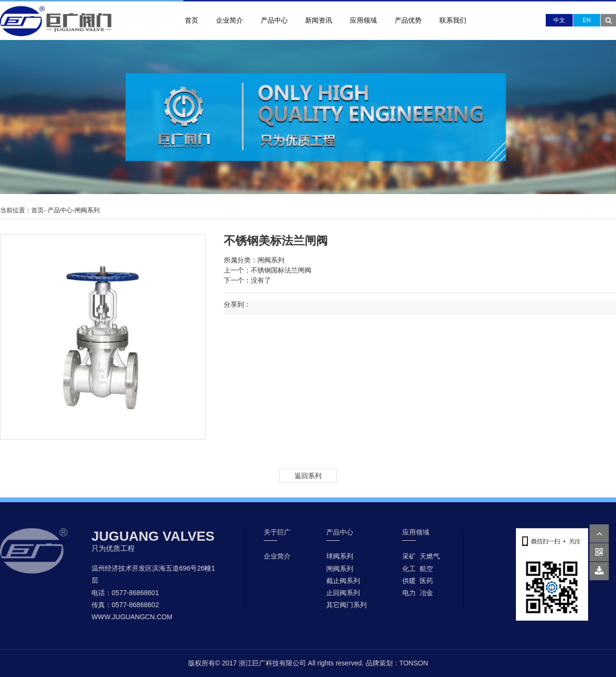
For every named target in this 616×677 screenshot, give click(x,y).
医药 (426, 581)
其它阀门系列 (346, 605)
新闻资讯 (319, 20)
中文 (559, 20)
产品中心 (274, 20)
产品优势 (408, 20)
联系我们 (453, 20)
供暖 (409, 581)
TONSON (414, 663)
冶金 (426, 593)
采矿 (409, 556)
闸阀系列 (87, 210)
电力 (409, 593)
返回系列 (308, 476)
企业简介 (230, 20)
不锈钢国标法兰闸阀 (281, 270)
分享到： (237, 304)
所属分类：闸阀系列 (254, 260)
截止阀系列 (343, 581)
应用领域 (363, 20)
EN (587, 20)
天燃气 (430, 556)
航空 (426, 569)
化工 (409, 569)
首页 (192, 20)
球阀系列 (340, 556)
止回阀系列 (343, 593)
